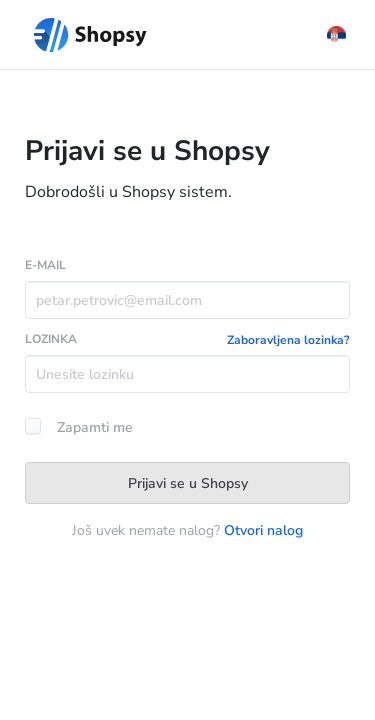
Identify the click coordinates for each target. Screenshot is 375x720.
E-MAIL (45, 265)
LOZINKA (51, 339)
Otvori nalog (263, 530)
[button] (336, 34)
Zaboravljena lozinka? (288, 340)
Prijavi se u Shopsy (188, 483)
